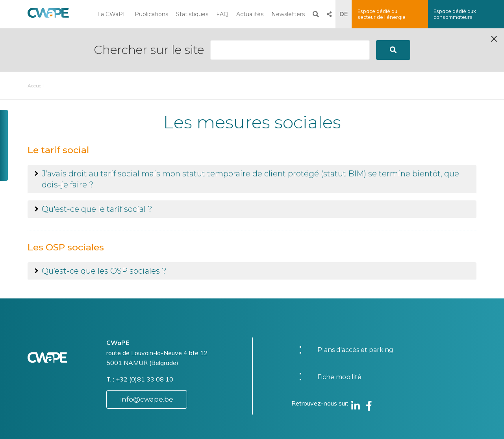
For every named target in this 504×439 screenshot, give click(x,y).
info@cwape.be (147, 356)
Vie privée (280, 429)
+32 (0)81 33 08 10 (145, 336)
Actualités (250, 14)
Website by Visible (105, 425)
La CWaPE (112, 14)
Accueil (36, 42)
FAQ (222, 14)
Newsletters (288, 14)
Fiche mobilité (339, 334)
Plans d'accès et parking (355, 307)
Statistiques (192, 14)
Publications (151, 14)
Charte (275, 420)
